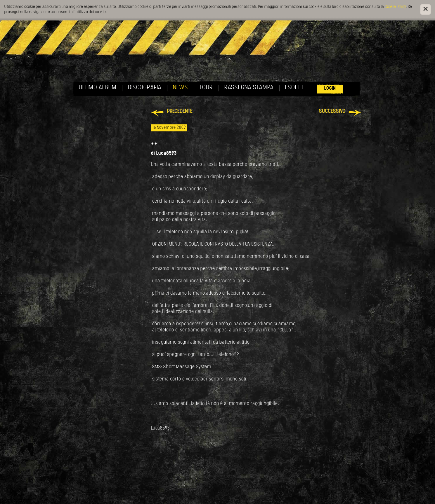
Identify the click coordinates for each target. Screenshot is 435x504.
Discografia (145, 88)
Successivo (332, 111)
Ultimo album (98, 88)
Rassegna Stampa (249, 88)
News (181, 88)
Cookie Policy (395, 7)
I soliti (294, 88)
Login (330, 88)
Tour (206, 88)
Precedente (180, 111)
